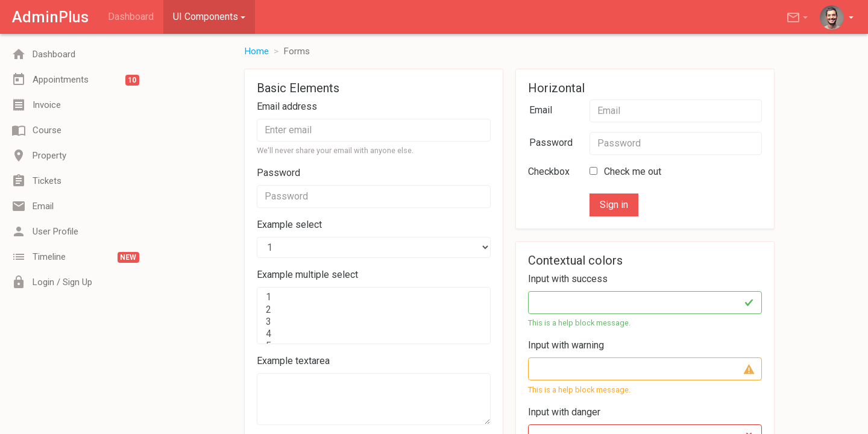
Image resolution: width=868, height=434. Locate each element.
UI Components (206, 17)
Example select (289, 225)
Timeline (76, 257)
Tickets (37, 181)
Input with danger (564, 412)
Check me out (625, 171)
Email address (287, 106)
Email (33, 206)
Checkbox (549, 171)
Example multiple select (307, 275)
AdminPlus (50, 17)
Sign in (614, 205)
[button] (798, 17)
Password (278, 173)
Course (37, 130)
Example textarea (293, 361)
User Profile (45, 231)
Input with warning (566, 345)
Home (256, 51)
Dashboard (131, 17)
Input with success (568, 279)
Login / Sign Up (52, 282)
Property (39, 156)
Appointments (76, 80)
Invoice (36, 105)
